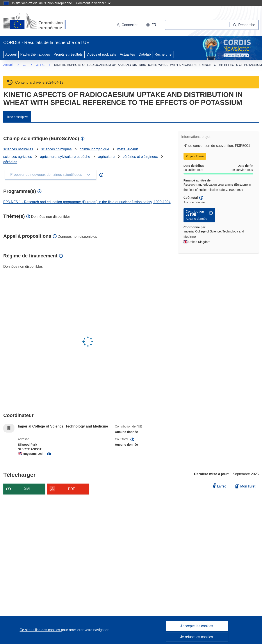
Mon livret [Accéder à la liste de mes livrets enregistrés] (245, 486)
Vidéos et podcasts (101, 54)
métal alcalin (128, 149)
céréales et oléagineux (140, 157)
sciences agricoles (18, 157)
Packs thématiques (35, 54)
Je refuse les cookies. (197, 637)
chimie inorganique (94, 149)
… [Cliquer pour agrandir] (25, 65)
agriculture (106, 157)
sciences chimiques (56, 149)
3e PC (40, 65)
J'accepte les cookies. (197, 626)
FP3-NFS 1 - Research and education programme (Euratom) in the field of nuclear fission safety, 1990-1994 (87, 202)
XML (28, 489)
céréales (10, 162)
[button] (151, 25)
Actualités (127, 54)
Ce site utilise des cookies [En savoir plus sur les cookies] (40, 630)
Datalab (145, 54)
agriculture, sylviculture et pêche (65, 157)
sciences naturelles (18, 149)
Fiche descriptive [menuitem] (17, 117)
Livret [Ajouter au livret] (219, 486)
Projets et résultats (68, 54)
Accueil (11, 54)
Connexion (127, 25)
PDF (71, 489)
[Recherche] (244, 25)
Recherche (163, 54)
